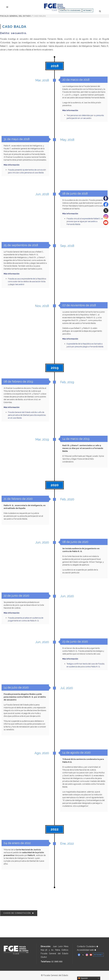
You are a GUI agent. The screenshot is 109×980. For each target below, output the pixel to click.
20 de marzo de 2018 (76, 80)
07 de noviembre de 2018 (79, 305)
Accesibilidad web (87, 950)
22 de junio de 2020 (16, 596)
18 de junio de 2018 (75, 194)
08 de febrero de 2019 (18, 382)
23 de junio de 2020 (75, 642)
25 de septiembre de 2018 (21, 245)
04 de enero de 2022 (17, 843)
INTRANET (88, 10)
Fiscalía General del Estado (16, 16)
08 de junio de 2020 (75, 542)
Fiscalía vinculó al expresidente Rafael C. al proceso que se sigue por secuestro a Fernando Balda (85, 221)
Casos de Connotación (19, 913)
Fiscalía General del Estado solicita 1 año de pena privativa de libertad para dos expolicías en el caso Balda (27, 415)
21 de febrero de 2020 (18, 499)
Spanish (83, 978)
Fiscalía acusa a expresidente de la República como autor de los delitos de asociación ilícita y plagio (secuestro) (27, 282)
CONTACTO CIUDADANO (70, 10)
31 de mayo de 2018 (17, 139)
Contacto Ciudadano (88, 946)
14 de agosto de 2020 (76, 753)
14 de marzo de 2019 (76, 439)
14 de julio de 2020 (16, 688)
